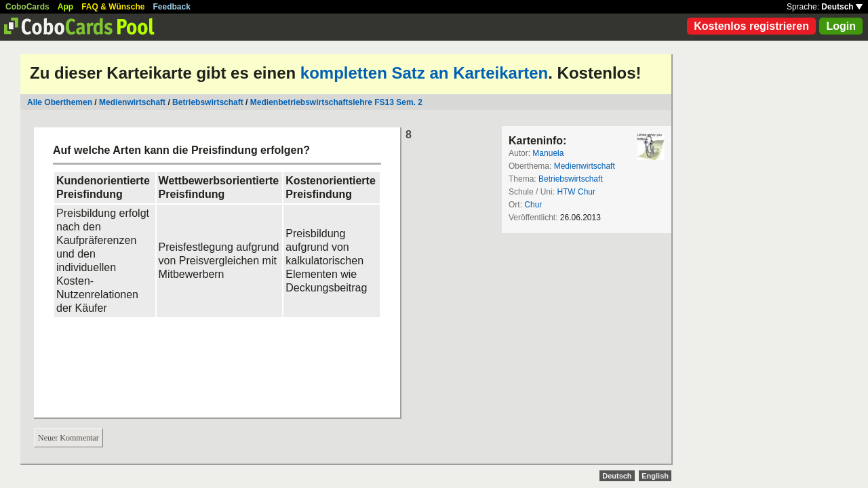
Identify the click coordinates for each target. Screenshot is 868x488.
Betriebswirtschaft (208, 102)
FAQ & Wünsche (113, 7)
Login (841, 26)
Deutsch (842, 7)
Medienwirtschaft (132, 102)
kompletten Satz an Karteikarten (424, 73)
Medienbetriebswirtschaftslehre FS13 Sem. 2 (336, 102)
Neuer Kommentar (68, 438)
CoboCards (27, 7)
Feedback (172, 7)
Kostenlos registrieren (751, 26)
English (655, 476)
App (65, 7)
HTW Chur (576, 192)
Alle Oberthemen (60, 102)
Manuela (548, 153)
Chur (533, 205)
